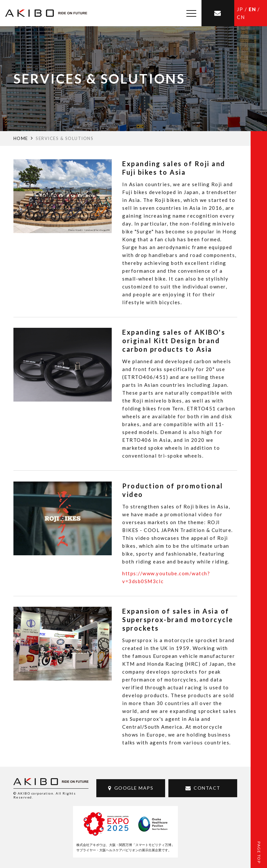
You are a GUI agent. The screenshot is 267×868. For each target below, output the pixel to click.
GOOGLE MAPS (134, 788)
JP (240, 9)
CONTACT (207, 788)
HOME (21, 138)
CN (241, 17)
